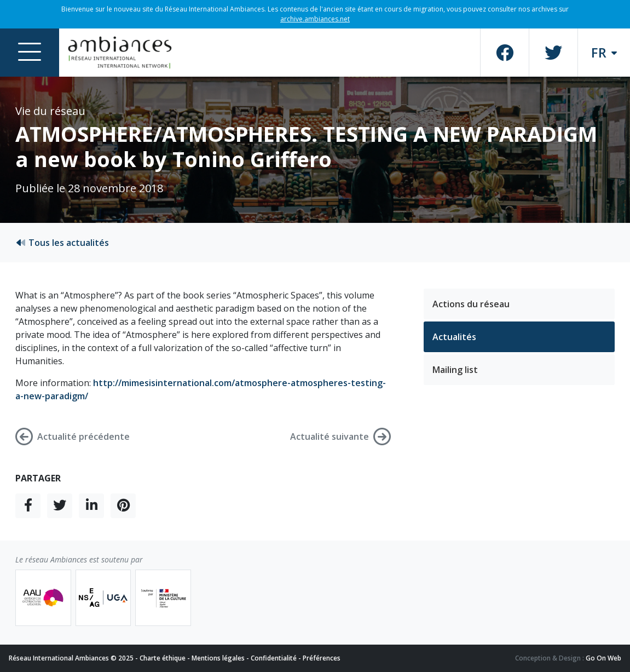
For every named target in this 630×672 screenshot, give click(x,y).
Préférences (322, 658)
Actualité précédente (73, 436)
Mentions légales (218, 658)
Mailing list (455, 370)
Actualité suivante (340, 436)
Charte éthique (163, 658)
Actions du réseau (471, 304)
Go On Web (603, 658)
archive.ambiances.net (315, 19)
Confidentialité (274, 658)
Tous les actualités (62, 243)
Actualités (454, 337)
